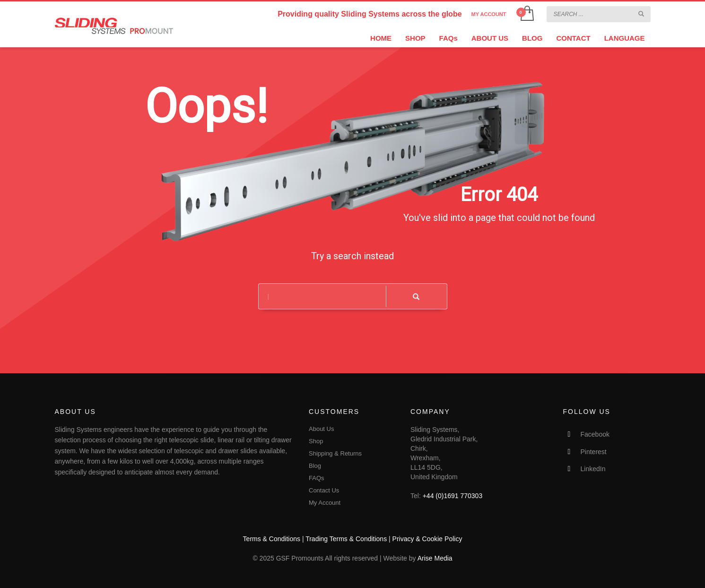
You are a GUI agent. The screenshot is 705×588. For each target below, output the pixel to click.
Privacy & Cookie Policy (427, 539)
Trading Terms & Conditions (346, 539)
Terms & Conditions (272, 539)
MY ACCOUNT (489, 14)
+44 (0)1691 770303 (453, 496)
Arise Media (435, 558)
